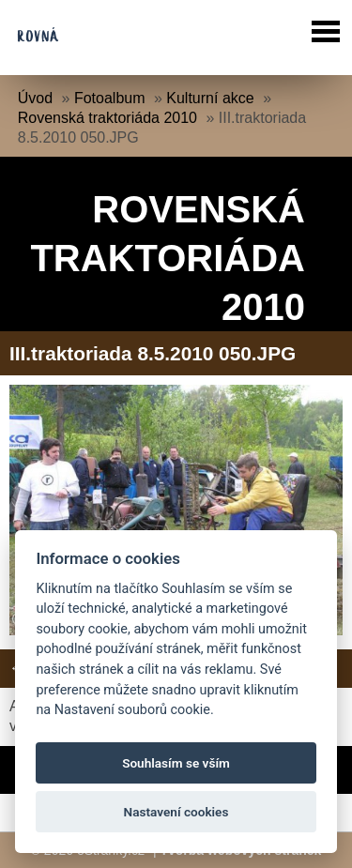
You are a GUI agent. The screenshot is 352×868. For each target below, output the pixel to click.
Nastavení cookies (176, 812)
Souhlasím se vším (176, 763)
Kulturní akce (210, 98)
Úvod (35, 98)
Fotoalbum (110, 98)
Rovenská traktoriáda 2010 (107, 118)
